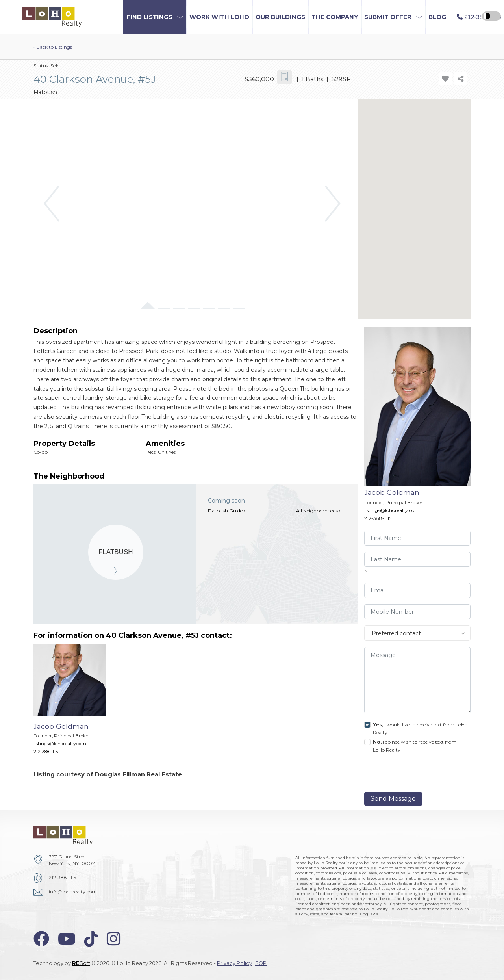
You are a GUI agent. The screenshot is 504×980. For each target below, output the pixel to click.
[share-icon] (460, 79)
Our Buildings (280, 17)
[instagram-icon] (114, 939)
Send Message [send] (393, 799)
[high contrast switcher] (491, 16)
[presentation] (418, 774)
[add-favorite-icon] (446, 79)
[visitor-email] (417, 590)
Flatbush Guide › (227, 511)
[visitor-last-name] (417, 559)
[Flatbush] (116, 552)
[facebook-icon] (41, 939)
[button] (155, 17)
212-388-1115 (378, 518)
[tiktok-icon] (91, 939)
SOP (261, 963)
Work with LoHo (219, 17)
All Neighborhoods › (318, 511)
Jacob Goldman (392, 492)
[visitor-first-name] (417, 538)
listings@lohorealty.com (392, 510)
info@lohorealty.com (73, 892)
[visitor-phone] (417, 612)
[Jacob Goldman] (76, 703)
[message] (417, 680)
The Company (335, 17)
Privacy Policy (234, 963)
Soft (81, 963)
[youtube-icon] (67, 939)
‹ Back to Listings (53, 47)
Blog (437, 17)
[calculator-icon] (284, 77)
